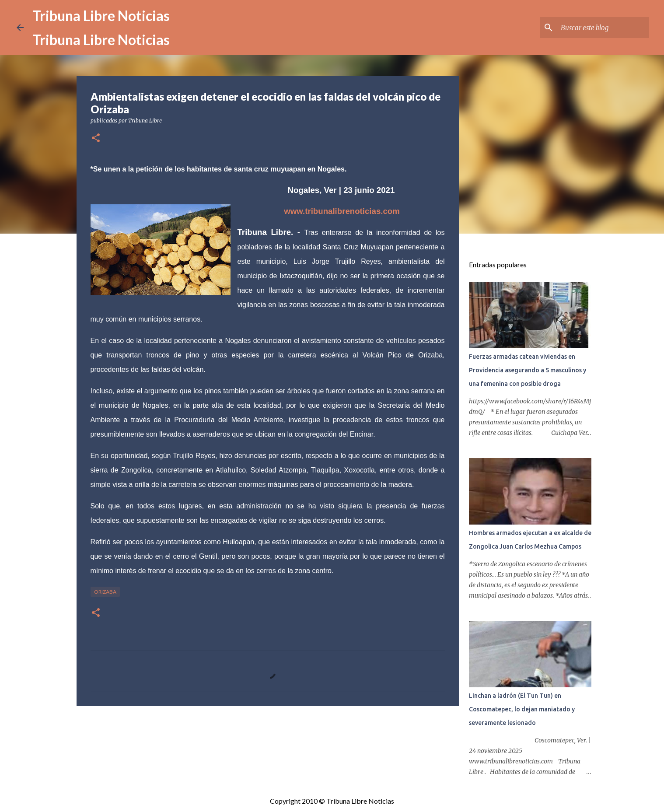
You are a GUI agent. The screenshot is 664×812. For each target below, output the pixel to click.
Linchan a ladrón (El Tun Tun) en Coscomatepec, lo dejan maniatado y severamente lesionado (522, 709)
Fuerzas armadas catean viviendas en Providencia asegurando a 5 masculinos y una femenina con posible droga (528, 370)
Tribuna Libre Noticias (101, 16)
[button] (96, 138)
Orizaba (105, 592)
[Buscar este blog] (603, 28)
